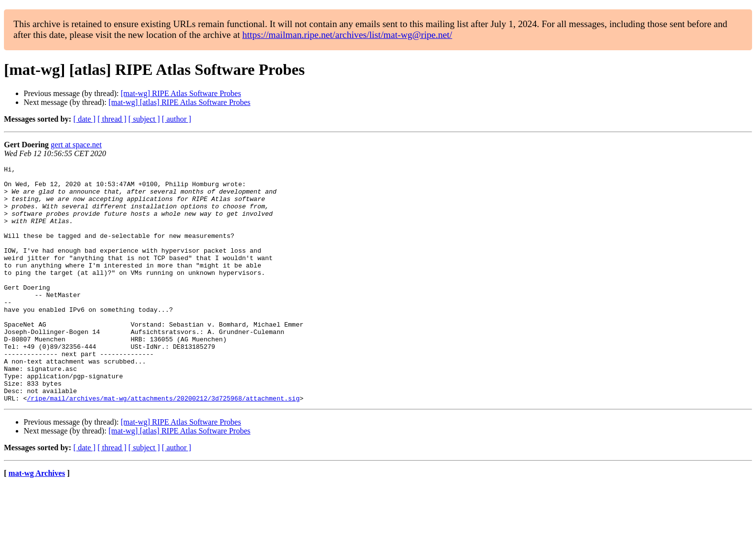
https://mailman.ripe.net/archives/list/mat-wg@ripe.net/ (347, 35)
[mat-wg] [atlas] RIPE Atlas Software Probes (179, 102)
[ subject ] (144, 119)
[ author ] (177, 119)
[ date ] (84, 119)
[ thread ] (112, 119)
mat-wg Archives (37, 520)
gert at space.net (76, 145)
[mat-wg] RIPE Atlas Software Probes (181, 93)
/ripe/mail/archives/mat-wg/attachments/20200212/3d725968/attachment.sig (163, 445)
